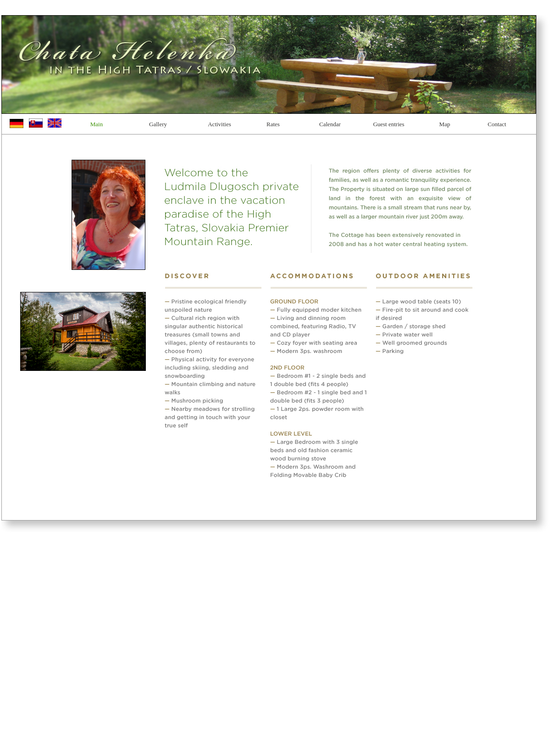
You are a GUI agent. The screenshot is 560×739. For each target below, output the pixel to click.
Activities (219, 124)
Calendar (330, 124)
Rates (273, 124)
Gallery (158, 124)
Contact (497, 124)
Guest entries (388, 124)
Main (97, 124)
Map (445, 124)
